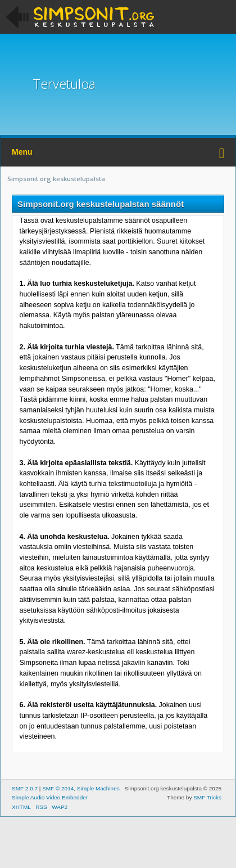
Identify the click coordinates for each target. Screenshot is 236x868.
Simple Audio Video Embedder (50, 797)
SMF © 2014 (58, 788)
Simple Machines (98, 788)
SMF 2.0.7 (25, 788)
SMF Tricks (207, 797)
